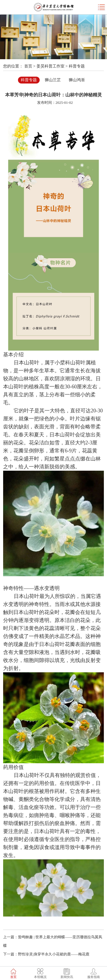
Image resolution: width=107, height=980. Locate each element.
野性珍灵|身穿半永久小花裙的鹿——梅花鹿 (54, 954)
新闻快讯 (67, 977)
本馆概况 (40, 977)
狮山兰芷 (53, 80)
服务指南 (94, 977)
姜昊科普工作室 (51, 66)
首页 (28, 66)
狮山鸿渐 (77, 80)
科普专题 (77, 66)
